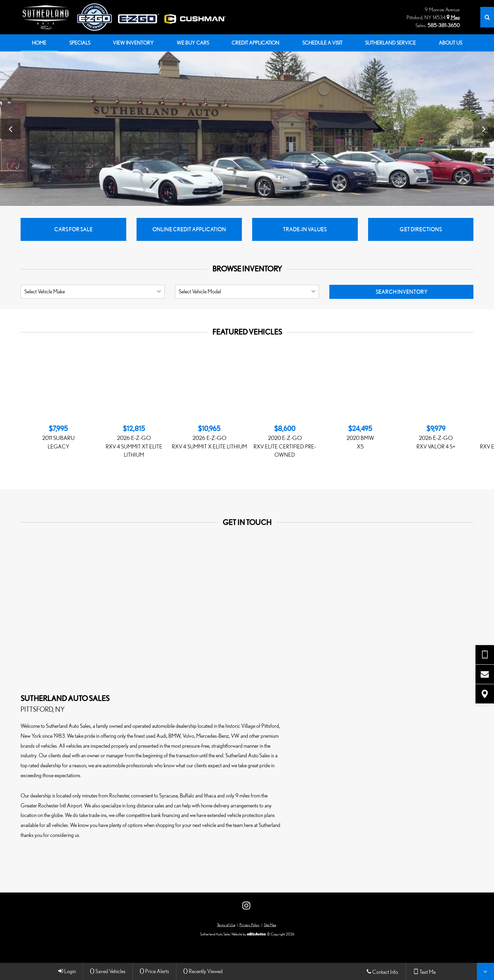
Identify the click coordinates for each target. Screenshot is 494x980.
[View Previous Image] (10, 129)
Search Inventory (402, 292)
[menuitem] (39, 43)
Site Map (270, 925)
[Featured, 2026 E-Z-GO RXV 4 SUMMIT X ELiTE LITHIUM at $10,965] (209, 437)
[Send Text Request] (485, 655)
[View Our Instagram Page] (246, 906)
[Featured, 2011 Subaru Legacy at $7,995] (58, 437)
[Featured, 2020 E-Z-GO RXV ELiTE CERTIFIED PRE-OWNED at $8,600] (285, 442)
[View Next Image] (484, 129)
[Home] (49, 17)
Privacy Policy (250, 925)
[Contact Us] (485, 674)
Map (453, 17)
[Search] (487, 17)
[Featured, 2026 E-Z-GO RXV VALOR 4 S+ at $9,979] (436, 437)
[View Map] (485, 694)
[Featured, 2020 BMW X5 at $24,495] (360, 437)
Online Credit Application (189, 229)
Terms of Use (226, 925)
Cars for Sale (73, 229)
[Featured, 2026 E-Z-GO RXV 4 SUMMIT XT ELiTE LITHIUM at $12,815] (134, 442)
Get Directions (421, 229)
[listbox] (93, 292)
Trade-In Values (305, 229)
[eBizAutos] (256, 935)
